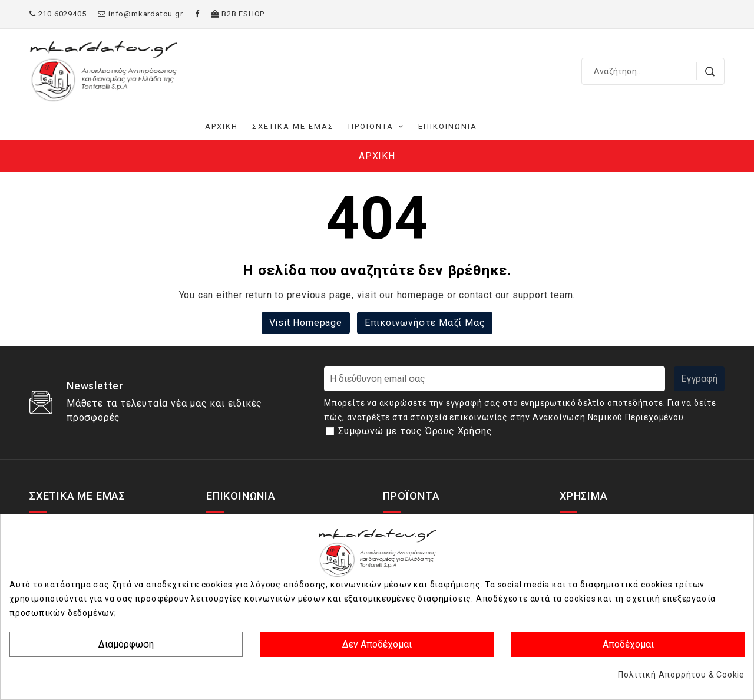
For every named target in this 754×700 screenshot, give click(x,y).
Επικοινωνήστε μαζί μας (425, 323)
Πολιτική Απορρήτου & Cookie (681, 675)
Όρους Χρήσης (459, 431)
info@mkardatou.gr (140, 14)
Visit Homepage (306, 323)
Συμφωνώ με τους (415, 431)
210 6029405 (58, 14)
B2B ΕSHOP (238, 14)
